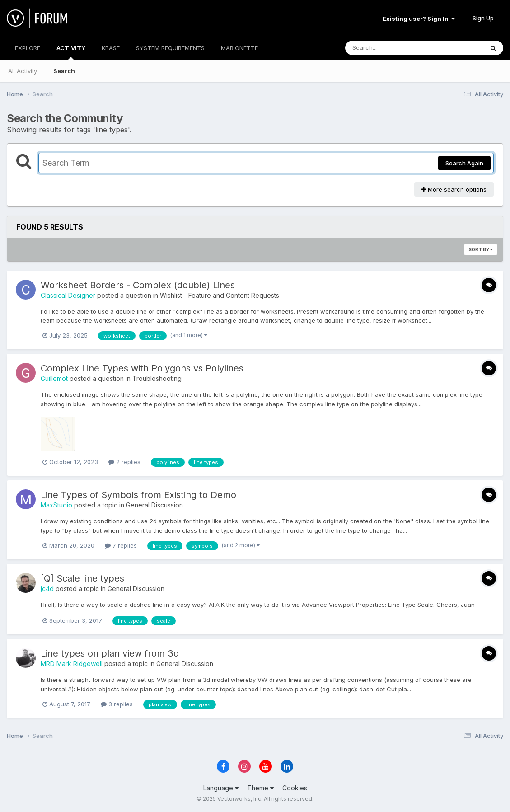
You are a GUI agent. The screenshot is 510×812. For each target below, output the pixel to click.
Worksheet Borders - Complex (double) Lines (138, 285)
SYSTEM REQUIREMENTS (170, 48)
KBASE (111, 48)
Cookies (295, 788)
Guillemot (54, 378)
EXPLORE (28, 48)
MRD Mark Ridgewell (72, 664)
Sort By (481, 249)
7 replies (121, 545)
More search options (454, 189)
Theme (260, 788)
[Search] (390, 48)
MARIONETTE (239, 48)
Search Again (464, 163)
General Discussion (154, 505)
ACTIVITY (71, 52)
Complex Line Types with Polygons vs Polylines (142, 368)
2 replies (124, 462)
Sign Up (483, 18)
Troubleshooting (157, 378)
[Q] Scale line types (82, 578)
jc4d (47, 589)
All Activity (23, 71)
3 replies (117, 704)
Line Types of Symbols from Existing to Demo (138, 495)
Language (221, 788)
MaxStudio (56, 505)
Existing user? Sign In (419, 19)
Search (64, 71)
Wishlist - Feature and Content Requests (220, 295)
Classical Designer (68, 295)
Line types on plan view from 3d (110, 653)
